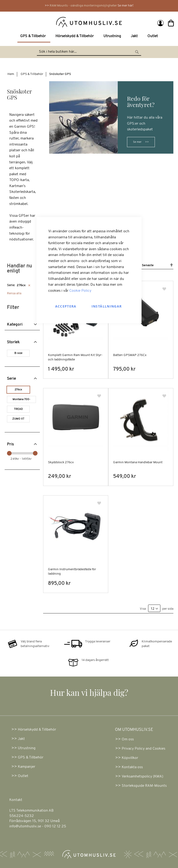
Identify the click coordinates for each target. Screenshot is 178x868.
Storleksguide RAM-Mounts (144, 786)
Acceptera (66, 306)
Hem (11, 74)
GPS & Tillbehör (32, 74)
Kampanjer (27, 767)
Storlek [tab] (13, 342)
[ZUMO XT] (19, 419)
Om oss (128, 739)
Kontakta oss (132, 767)
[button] (165, 289)
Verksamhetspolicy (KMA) (142, 777)
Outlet (23, 776)
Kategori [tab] (15, 325)
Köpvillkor (130, 758)
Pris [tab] (10, 444)
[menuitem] (34, 37)
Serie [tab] (11, 379)
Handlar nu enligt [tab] (19, 269)
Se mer (137, 142)
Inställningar (107, 306)
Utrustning (27, 748)
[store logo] (47, 22)
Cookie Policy (80, 291)
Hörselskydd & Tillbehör (37, 730)
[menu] (89, 37)
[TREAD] (19, 410)
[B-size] (19, 354)
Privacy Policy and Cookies (143, 749)
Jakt (21, 739)
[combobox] (89, 52)
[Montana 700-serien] (22, 400)
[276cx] (19, 390)
